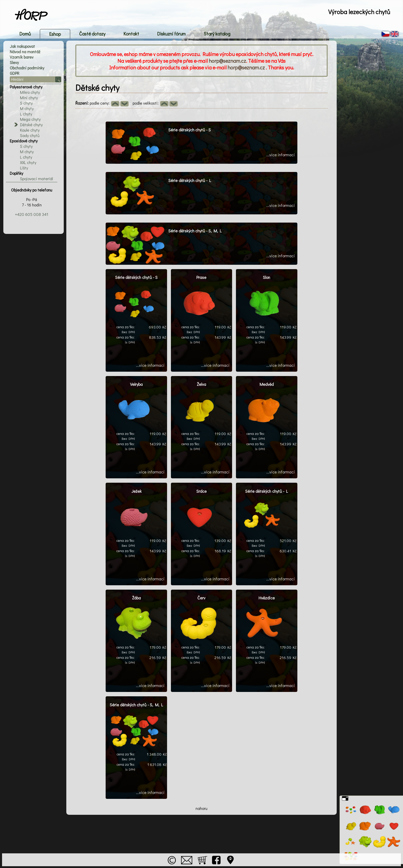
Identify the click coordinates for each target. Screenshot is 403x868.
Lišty (24, 168)
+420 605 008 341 (32, 214)
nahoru (201, 808)
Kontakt (131, 34)
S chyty (26, 103)
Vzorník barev (22, 57)
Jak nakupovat (22, 46)
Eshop (55, 34)
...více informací (281, 155)
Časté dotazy (92, 34)
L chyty (26, 114)
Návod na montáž (25, 52)
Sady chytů (30, 135)
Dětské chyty (31, 125)
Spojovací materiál (36, 179)
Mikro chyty (30, 92)
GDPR (15, 73)
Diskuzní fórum (171, 34)
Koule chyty (30, 130)
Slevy (14, 62)
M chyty (27, 108)
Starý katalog (217, 34)
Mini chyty (29, 98)
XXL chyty (28, 162)
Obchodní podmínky (27, 68)
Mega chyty (30, 119)
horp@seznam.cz (227, 61)
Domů (25, 34)
